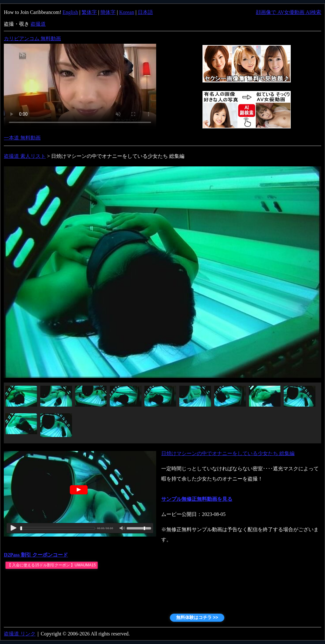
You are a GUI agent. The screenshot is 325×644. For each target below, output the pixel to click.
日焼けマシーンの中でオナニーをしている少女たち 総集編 (228, 453)
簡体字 (108, 12)
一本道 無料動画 (22, 138)
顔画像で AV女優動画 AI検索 (289, 12)
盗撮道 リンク (20, 634)
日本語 (145, 12)
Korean (127, 12)
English (70, 12)
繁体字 (89, 12)
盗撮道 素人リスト (25, 156)
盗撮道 (38, 24)
